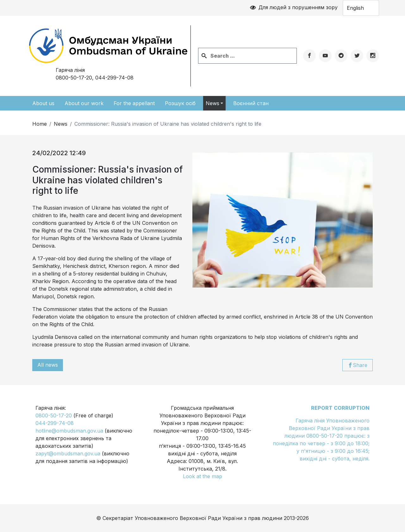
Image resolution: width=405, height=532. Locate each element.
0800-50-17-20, (95, 78)
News (212, 103)
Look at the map (202, 476)
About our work (84, 103)
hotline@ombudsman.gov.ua (69, 431)
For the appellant (134, 103)
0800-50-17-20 (54, 415)
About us (43, 103)
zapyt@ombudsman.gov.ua (68, 453)
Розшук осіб (180, 103)
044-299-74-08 (114, 78)
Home (40, 124)
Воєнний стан (251, 103)
